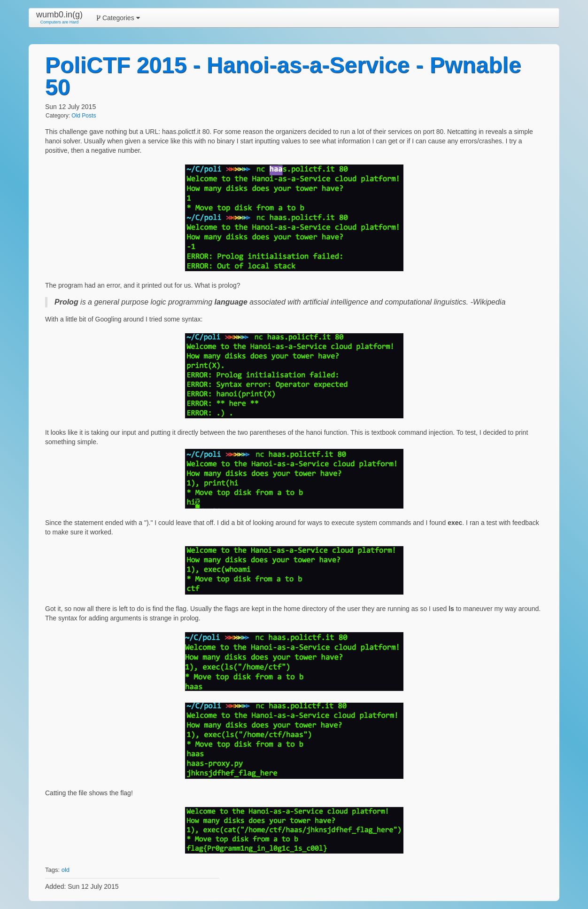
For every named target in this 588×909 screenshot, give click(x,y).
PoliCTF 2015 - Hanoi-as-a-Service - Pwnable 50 (283, 76)
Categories (118, 18)
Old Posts (84, 116)
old (66, 870)
